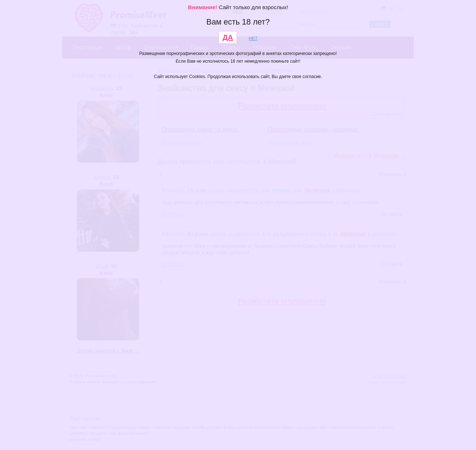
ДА (228, 37)
